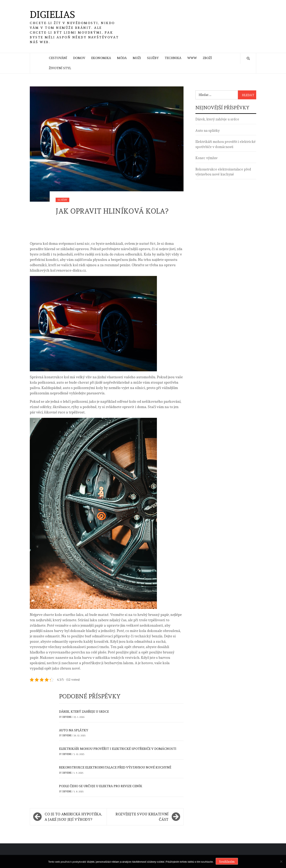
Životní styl (60, 68)
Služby (153, 58)
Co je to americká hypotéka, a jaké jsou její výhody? (73, 817)
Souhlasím (227, 862)
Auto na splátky (74, 730)
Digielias (52, 15)
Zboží (207, 58)
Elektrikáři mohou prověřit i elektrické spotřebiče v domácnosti (118, 749)
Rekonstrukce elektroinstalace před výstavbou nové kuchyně (115, 767)
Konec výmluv (206, 158)
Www (192, 58)
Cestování (58, 58)
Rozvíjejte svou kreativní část (142, 817)
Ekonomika (101, 58)
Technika (173, 58)
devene (67, 717)
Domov (79, 58)
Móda (122, 58)
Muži (137, 58)
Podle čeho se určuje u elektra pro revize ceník (101, 786)
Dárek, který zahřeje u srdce (84, 712)
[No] (281, 861)
